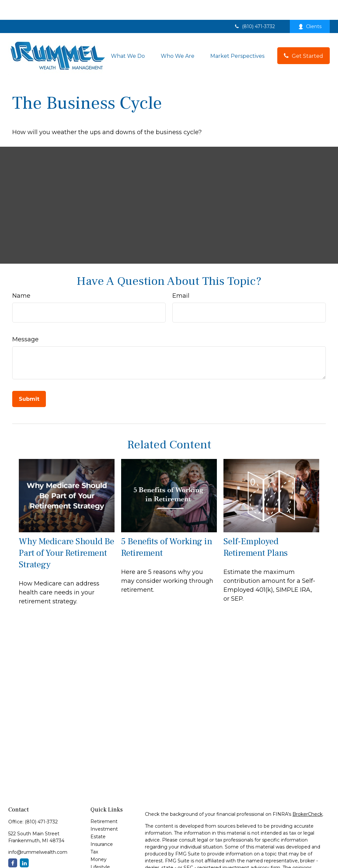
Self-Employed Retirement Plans (256, 527)
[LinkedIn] (24, 843)
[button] (128, 36)
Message (25, 320)
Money (99, 840)
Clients (310, 7)
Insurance (102, 824)
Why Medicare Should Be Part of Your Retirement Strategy (67, 533)
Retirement (104, 802)
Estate (98, 817)
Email (181, 276)
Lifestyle (100, 847)
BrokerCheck (307, 794)
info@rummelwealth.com (38, 832)
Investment (104, 809)
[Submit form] (29, 379)
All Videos (101, 862)
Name (21, 276)
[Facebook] (13, 843)
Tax (94, 832)
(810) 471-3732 (254, 7)
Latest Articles (107, 855)
